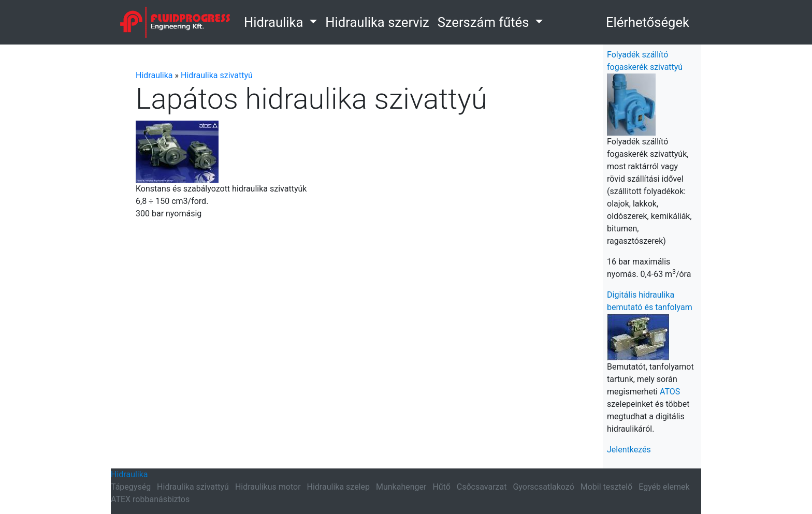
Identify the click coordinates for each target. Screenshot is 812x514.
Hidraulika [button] (275, 22)
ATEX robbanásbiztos (150, 499)
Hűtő (441, 487)
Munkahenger (401, 487)
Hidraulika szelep (338, 487)
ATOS (670, 392)
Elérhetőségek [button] (648, 22)
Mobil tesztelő (606, 487)
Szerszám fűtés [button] (485, 22)
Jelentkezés (629, 450)
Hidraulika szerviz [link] (377, 22)
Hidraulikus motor (268, 487)
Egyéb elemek (664, 487)
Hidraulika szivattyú (217, 75)
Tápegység (131, 487)
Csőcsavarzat (482, 487)
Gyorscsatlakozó (543, 487)
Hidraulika (154, 75)
